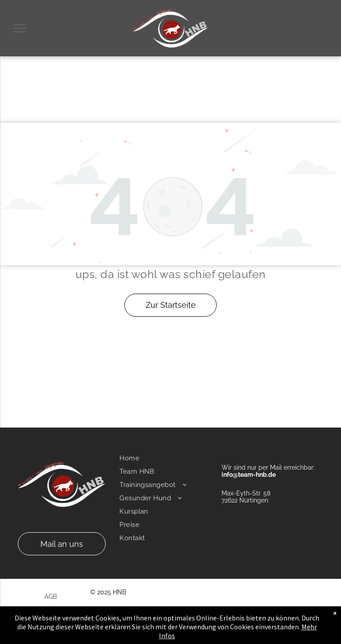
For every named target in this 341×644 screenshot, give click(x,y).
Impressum (61, 610)
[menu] (20, 28)
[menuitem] (166, 458)
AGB (51, 597)
